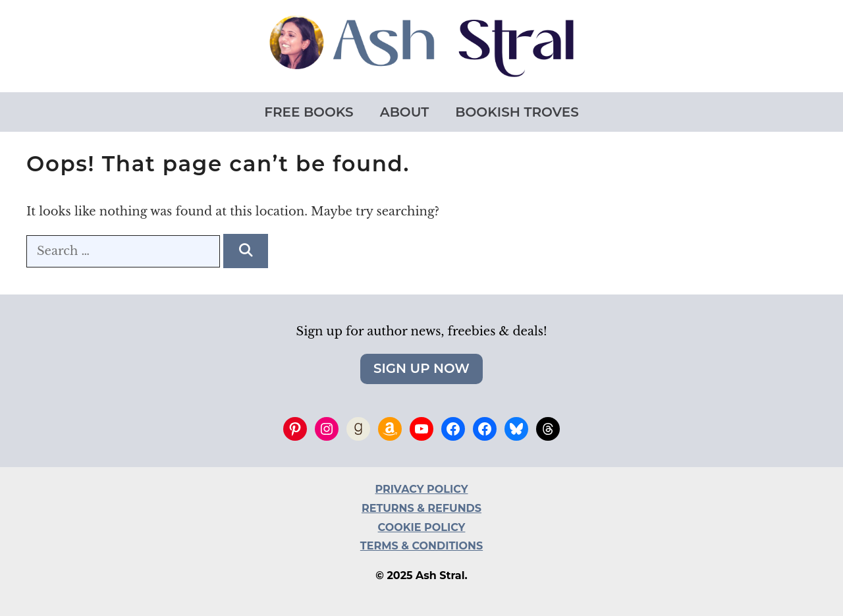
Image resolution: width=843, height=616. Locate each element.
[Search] (245, 251)
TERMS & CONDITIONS (421, 546)
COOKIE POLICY (422, 527)
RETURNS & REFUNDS (421, 508)
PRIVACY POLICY (422, 489)
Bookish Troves (517, 112)
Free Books (309, 112)
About (405, 112)
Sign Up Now (421, 368)
